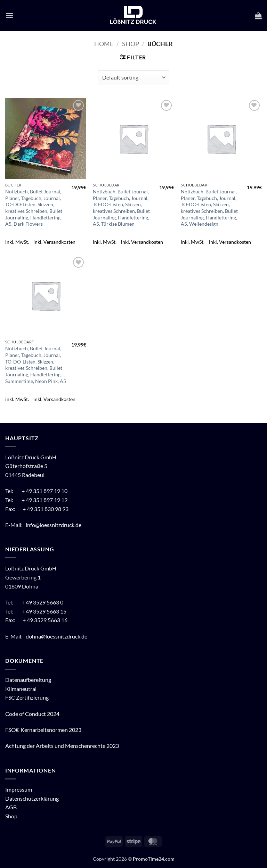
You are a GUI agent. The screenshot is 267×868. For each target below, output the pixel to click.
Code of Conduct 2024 (32, 714)
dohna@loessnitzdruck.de (56, 636)
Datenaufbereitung (28, 680)
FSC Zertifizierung (27, 697)
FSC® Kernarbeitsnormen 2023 (43, 730)
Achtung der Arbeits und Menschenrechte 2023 (62, 746)
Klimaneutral (21, 689)
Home (104, 44)
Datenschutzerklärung (32, 798)
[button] (9, 15)
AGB (11, 807)
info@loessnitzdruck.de (54, 525)
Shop (131, 44)
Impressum (19, 789)
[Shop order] (133, 77)
